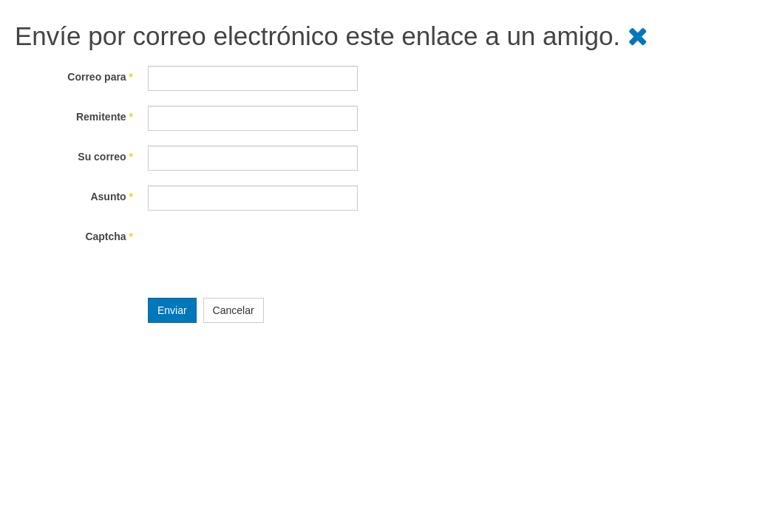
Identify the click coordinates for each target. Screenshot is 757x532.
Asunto (112, 197)
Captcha (109, 236)
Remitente (105, 117)
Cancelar (234, 310)
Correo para (100, 77)
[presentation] (260, 254)
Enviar (172, 310)
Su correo (105, 157)
